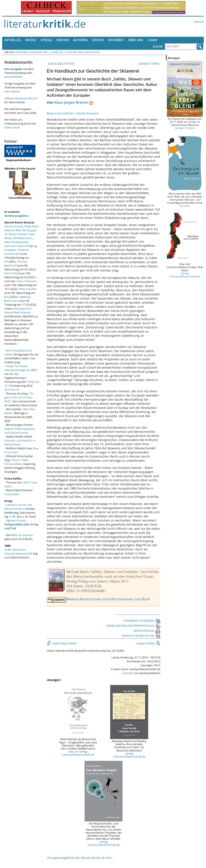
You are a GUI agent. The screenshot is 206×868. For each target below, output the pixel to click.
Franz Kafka (12, 494)
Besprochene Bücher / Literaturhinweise (73, 113)
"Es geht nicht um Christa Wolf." (19, 397)
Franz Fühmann (27, 281)
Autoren (80, 40)
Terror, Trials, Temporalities (16, 462)
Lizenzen (128, 673)
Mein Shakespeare (16, 242)
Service (98, 40)
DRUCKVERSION (147, 631)
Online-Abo (12, 127)
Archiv (31, 40)
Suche (158, 46)
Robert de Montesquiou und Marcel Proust (20, 431)
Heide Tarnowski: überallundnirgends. (17, 368)
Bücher (63, 40)
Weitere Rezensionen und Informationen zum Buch (108, 599)
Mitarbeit (116, 40)
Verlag (199, 22)
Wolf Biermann (23, 238)
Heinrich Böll (12, 230)
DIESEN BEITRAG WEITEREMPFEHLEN (133, 626)
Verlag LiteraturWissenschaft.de (129, 755)
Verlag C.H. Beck (185, 128)
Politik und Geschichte (84, 52)
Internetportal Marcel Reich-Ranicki (18, 310)
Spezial (47, 40)
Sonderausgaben (16, 216)
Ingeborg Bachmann (17, 299)
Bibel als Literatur (22, 535)
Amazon (185, 206)
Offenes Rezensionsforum (21, 98)
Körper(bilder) (13, 77)
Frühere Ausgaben (29, 52)
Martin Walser (18, 234)
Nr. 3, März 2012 (55, 52)
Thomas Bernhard (16, 263)
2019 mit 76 (12, 390)
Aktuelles (13, 40)
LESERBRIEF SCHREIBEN (142, 621)
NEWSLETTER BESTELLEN (141, 636)
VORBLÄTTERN (149, 64)
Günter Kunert (14, 226)
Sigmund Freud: (21, 524)
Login (152, 40)
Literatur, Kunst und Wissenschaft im (20, 509)
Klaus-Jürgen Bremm (71, 102)
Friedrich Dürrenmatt (17, 252)
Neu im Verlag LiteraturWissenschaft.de (78, 753)
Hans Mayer (12, 91)
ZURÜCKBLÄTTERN (61, 64)
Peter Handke (27, 289)
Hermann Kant (14, 246)
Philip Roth (31, 226)
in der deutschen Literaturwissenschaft (18, 551)
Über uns (136, 40)
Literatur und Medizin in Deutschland (20, 442)
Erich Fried (11, 273)
